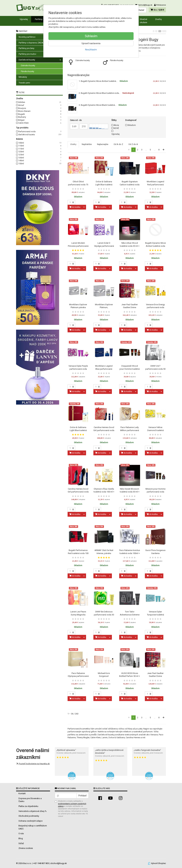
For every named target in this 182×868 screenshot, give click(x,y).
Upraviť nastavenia (91, 43)
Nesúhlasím (91, 50)
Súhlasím (91, 36)
